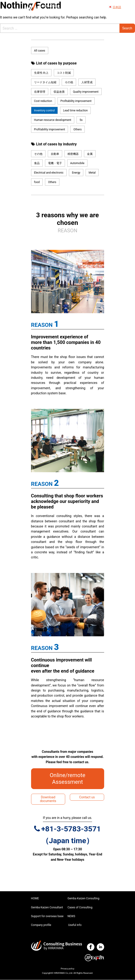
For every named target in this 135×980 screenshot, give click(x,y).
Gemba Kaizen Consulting (83, 899)
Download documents (48, 799)
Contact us (87, 797)
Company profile (41, 925)
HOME (35, 899)
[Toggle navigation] (105, 7)
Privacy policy (67, 969)
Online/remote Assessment (67, 779)
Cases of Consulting (80, 907)
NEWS (71, 916)
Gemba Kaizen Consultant (47, 907)
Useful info (75, 925)
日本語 (117, 7)
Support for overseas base (47, 916)
